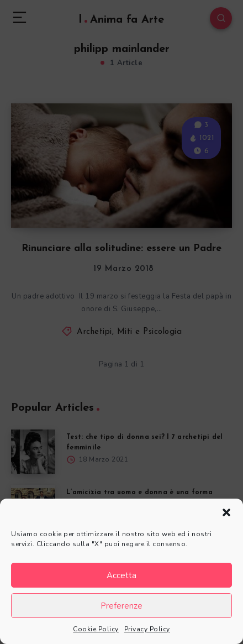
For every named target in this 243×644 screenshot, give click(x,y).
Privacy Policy (147, 629)
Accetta (121, 575)
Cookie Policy (96, 629)
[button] (226, 512)
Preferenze (121, 606)
